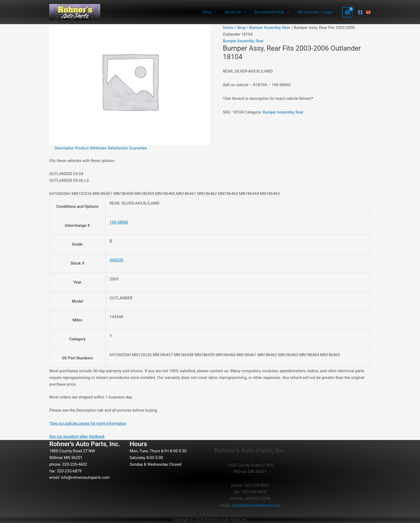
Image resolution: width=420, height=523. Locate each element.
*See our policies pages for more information (89, 423)
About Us (235, 12)
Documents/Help (272, 12)
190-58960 (119, 222)
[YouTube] (368, 12)
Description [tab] (65, 148)
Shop (210, 12)
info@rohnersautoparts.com (86, 477)
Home (228, 28)
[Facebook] (360, 12)
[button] (214, 12)
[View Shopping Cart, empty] (347, 12)
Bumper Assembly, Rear (271, 28)
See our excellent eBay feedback (78, 437)
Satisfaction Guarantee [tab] (130, 148)
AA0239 (117, 260)
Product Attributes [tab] (92, 148)
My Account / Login (315, 12)
